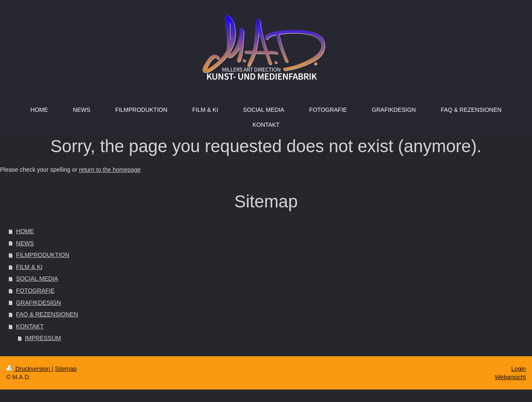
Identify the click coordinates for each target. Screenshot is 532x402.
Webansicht (510, 377)
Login (518, 369)
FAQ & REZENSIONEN (47, 314)
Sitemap (66, 369)
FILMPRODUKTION (43, 255)
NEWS (25, 243)
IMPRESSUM (43, 338)
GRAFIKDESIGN (39, 303)
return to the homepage (110, 170)
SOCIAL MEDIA (37, 279)
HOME (25, 231)
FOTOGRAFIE (36, 291)
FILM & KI (30, 267)
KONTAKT (30, 326)
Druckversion (29, 369)
